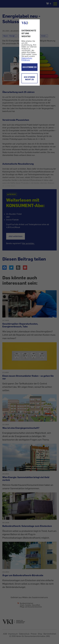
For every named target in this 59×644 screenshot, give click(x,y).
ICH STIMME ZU (30, 67)
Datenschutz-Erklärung (27, 59)
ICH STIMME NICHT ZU (29, 78)
